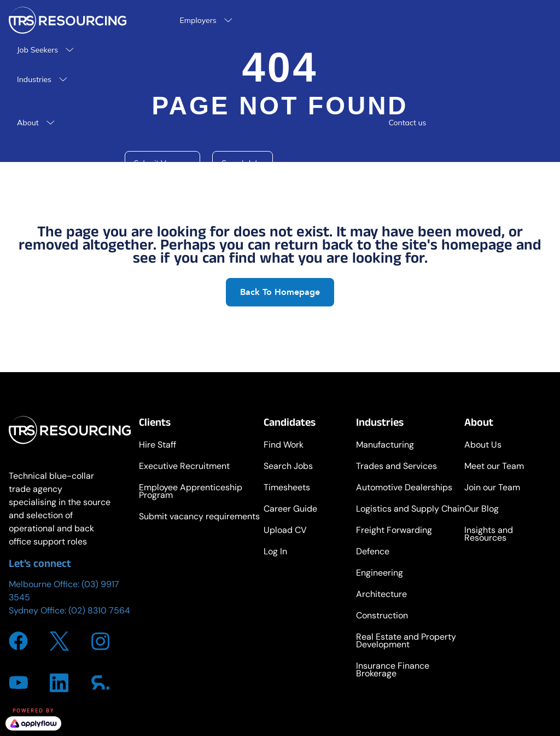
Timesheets (287, 488)
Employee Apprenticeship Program (191, 492)
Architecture (381, 595)
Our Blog (482, 510)
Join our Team (492, 488)
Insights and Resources (489, 535)
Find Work (284, 446)
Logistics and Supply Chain (410, 510)
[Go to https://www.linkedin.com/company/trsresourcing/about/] (59, 683)
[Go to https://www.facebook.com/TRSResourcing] (18, 641)
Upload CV (285, 531)
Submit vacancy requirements (199, 517)
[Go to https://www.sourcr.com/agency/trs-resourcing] (100, 682)
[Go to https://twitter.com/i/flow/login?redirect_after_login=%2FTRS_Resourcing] (59, 641)
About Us (483, 446)
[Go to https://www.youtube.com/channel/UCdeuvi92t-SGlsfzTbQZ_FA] (18, 682)
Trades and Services (396, 467)
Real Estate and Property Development (406, 642)
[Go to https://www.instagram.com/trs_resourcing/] (100, 641)
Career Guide (290, 510)
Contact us (407, 123)
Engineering (380, 574)
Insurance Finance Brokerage (393, 671)
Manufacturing (385, 446)
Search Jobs (288, 467)
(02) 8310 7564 (99, 610)
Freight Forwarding (394, 531)
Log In (275, 552)
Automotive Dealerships (404, 488)
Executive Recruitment (184, 467)
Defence (373, 552)
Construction (382, 616)
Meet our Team (494, 467)
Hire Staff (157, 446)
